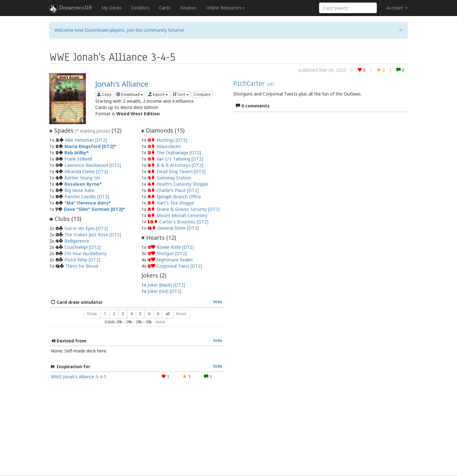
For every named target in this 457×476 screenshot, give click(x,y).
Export (158, 94)
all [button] (168, 314)
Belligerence (77, 241)
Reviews (188, 8)
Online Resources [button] (226, 8)
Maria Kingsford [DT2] (89, 146)
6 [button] (149, 314)
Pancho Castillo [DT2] (87, 197)
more (160, 322)
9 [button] (158, 314)
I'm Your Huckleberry (85, 253)
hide (218, 302)
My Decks (112, 8)
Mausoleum (169, 146)
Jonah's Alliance (122, 84)
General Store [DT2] (178, 228)
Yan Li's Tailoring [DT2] (180, 159)
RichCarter (249, 83)
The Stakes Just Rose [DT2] (93, 235)
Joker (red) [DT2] (164, 291)
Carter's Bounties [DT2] (184, 222)
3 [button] (123, 314)
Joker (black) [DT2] (166, 285)
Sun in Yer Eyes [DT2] (86, 228)
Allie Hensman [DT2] (86, 140)
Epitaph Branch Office (179, 197)
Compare (202, 94)
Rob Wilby (75, 153)
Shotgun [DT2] (172, 253)
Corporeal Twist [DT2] (179, 266)
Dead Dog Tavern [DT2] (181, 171)
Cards (165, 8)
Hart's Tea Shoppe (175, 203)
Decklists (140, 8)
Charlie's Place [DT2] (178, 190)
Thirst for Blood (82, 266)
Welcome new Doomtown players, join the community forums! (119, 30)
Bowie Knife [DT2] (175, 247)
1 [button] (105, 314)
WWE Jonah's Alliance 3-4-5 (79, 377)
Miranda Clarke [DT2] (86, 171)
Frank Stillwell (78, 159)
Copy (104, 94)
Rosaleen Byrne (82, 184)
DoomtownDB (71, 8)
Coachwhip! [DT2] (83, 247)
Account (397, 8)
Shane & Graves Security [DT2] (188, 209)
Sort (181, 94)
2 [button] (114, 314)
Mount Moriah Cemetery (182, 215)
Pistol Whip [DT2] (82, 260)
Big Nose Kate (79, 190)
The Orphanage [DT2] (179, 153)
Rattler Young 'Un (82, 178)
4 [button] (132, 314)
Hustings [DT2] (172, 140)
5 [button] (140, 314)
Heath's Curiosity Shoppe (182, 184)
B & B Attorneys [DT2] (180, 165)
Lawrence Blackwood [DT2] (93, 165)
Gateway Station (174, 178)
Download (130, 94)
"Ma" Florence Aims (87, 203)
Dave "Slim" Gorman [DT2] (93, 209)
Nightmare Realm (175, 260)
